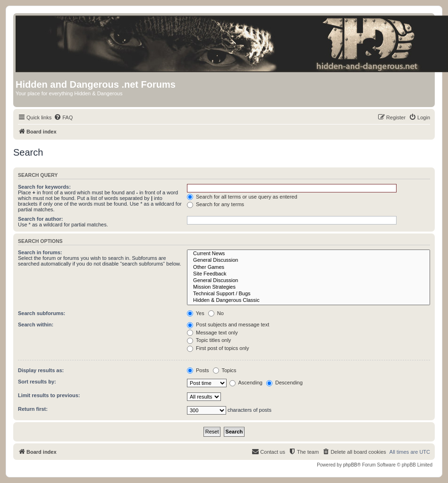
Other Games (309, 267)
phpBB (350, 465)
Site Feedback (309, 274)
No (216, 313)
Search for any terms (216, 204)
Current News (309, 254)
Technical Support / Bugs (309, 294)
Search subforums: (42, 313)
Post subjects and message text (228, 325)
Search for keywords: (44, 187)
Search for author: (40, 219)
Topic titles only (209, 340)
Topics (225, 370)
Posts (198, 370)
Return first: (33, 409)
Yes (196, 313)
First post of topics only (218, 348)
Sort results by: (37, 382)
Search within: (36, 325)
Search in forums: (40, 252)
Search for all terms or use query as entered (242, 197)
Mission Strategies (309, 287)
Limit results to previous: (49, 395)
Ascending (246, 383)
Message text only (212, 333)
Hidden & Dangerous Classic (309, 300)
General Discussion (309, 260)
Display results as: (41, 370)
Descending (284, 383)
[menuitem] (63, 117)
